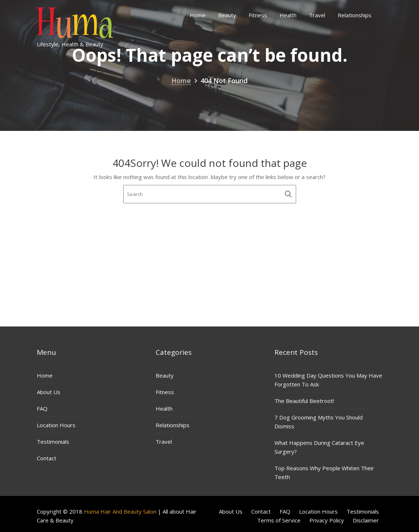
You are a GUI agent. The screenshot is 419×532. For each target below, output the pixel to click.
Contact (47, 458)
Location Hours (56, 425)
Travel (317, 15)
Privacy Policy (327, 520)
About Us (49, 392)
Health (288, 15)
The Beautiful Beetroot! (305, 401)
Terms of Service (279, 520)
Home (198, 15)
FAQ (42, 408)
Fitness (258, 15)
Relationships (355, 15)
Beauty (227, 15)
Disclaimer (366, 520)
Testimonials (53, 441)
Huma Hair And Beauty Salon (120, 511)
